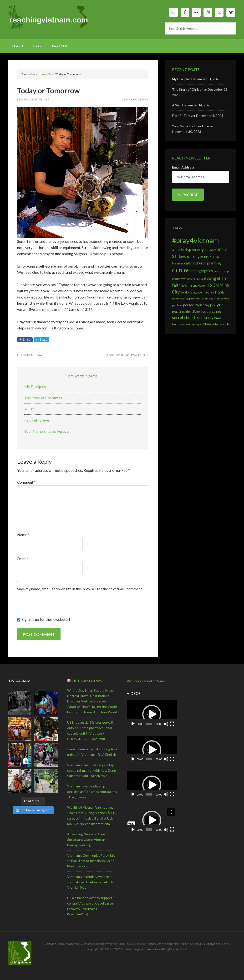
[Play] (133, 724)
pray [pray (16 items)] (206, 305)
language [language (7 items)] (196, 292)
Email (23, 559)
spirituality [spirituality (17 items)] (205, 318)
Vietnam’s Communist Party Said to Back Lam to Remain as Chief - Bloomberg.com (91, 861)
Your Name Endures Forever (47, 431)
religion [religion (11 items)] (196, 312)
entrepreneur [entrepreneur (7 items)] (194, 279)
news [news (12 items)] (176, 298)
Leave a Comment (135, 99)
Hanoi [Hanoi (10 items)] (201, 286)
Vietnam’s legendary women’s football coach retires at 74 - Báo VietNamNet (91, 882)
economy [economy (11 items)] (178, 279)
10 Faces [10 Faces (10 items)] (211, 250)
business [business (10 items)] (178, 263)
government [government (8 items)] (189, 286)
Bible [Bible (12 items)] (208, 257)
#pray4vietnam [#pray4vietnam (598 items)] (196, 240)
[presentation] (53, 607)
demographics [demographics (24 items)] (201, 271)
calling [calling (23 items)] (189, 263)
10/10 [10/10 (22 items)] (222, 250)
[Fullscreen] (172, 724)
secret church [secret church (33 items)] (184, 317)
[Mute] (166, 724)
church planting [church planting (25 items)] (208, 263)
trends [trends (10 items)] (176, 324)
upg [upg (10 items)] (199, 324)
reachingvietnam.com (48, 17)
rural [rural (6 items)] (219, 312)
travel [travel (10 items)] (218, 318)
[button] (152, 714)
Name (23, 535)
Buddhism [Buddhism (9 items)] (219, 257)
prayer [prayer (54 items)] (217, 305)
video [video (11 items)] (216, 324)
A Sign (29, 409)
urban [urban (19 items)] (206, 324)
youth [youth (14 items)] (225, 324)
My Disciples (35, 386)
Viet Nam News (86, 681)
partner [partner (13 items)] (177, 305)
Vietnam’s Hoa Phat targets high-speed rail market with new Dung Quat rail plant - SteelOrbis (92, 770)
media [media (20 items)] (207, 292)
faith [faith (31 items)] (176, 285)
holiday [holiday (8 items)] (185, 292)
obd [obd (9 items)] (182, 298)
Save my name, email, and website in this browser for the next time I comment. (80, 589)
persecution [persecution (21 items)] (193, 305)
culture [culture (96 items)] (180, 270)
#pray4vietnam (137, 355)
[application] (152, 714)
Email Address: (184, 167)
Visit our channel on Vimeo (147, 681)
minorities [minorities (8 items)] (219, 292)
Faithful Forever (37, 420)
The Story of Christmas (43, 398)
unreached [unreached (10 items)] (188, 324)
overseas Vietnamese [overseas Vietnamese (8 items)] (215, 298)
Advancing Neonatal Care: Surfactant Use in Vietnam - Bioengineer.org (88, 839)
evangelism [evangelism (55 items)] (216, 278)
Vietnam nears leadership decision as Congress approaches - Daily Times (92, 792)
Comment (26, 482)
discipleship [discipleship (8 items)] (221, 271)
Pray (39, 355)
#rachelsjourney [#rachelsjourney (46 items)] (188, 249)
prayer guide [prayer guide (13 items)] (181, 312)
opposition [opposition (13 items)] (193, 298)
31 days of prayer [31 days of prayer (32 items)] (188, 256)
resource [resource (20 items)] (208, 311)
